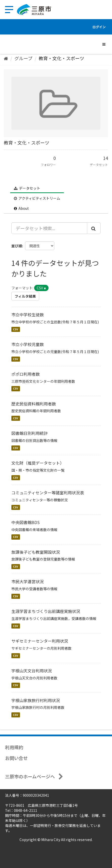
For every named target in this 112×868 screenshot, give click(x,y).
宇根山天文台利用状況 (32, 671)
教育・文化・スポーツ (61, 58)
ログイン (99, 27)
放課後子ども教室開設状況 (36, 552)
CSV (16, 329)
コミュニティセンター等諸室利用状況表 (48, 493)
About (21, 208)
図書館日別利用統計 (30, 433)
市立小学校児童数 (28, 344)
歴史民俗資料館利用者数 (34, 404)
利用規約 (14, 747)
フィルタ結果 (25, 296)
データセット (27, 188)
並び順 (17, 246)
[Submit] (94, 228)
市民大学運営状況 (28, 581)
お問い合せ (16, 758)
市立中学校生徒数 (28, 315)
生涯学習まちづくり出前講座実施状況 (46, 611)
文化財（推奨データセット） (38, 463)
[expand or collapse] (104, 44)
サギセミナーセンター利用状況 (40, 641)
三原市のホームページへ (30, 776)
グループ (23, 58)
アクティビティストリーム (37, 198)
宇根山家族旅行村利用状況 (36, 700)
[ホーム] (6, 58)
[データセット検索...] (49, 228)
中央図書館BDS (26, 522)
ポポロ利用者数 (26, 374)
